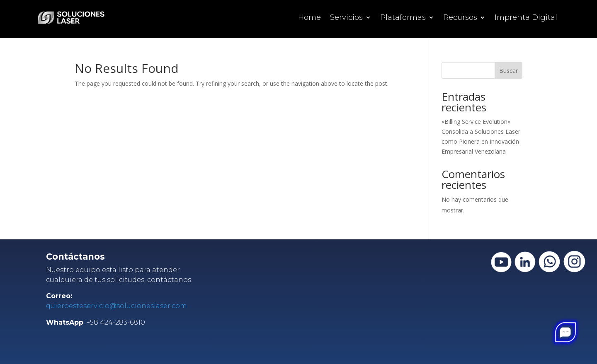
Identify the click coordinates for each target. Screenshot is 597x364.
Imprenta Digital (526, 18)
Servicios (346, 18)
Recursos (460, 18)
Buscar (508, 71)
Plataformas (403, 18)
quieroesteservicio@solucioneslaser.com (116, 306)
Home (309, 18)
